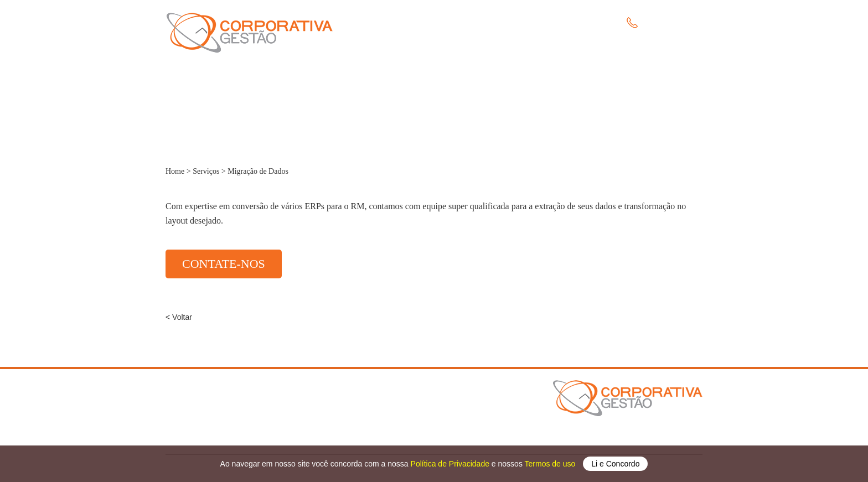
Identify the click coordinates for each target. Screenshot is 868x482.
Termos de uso (551, 464)
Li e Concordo (615, 464)
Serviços (472, 24)
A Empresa (426, 24)
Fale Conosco (562, 24)
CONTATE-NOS (224, 264)
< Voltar (179, 317)
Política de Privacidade (451, 464)
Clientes (513, 24)
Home (384, 24)
